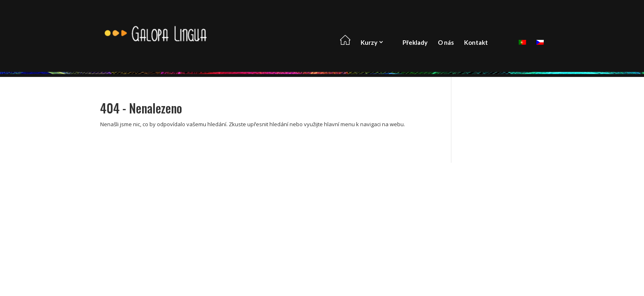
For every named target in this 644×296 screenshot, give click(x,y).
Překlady (415, 42)
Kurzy (369, 42)
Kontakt (476, 42)
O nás (446, 42)
